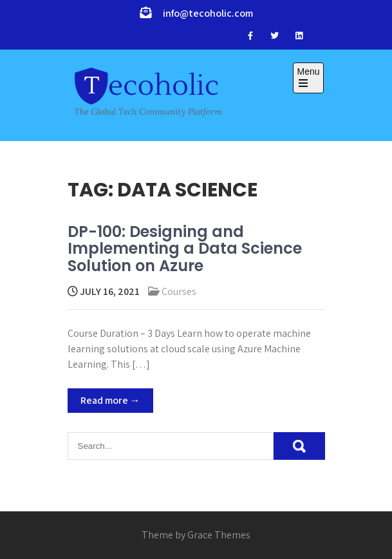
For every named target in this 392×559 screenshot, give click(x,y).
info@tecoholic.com (208, 13)
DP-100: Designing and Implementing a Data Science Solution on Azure (185, 249)
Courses (179, 291)
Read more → (110, 400)
